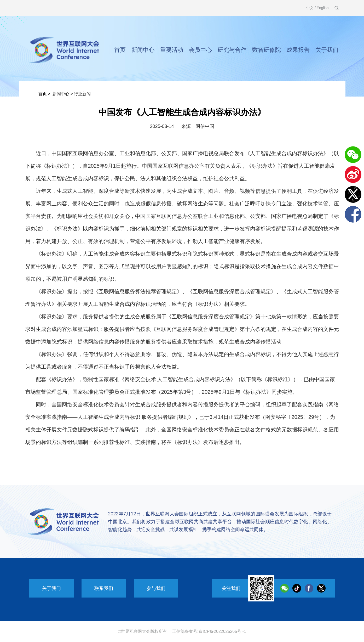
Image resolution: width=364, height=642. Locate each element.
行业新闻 (82, 94)
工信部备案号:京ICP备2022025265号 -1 (209, 631)
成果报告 (298, 50)
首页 (120, 50)
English (323, 8)
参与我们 (156, 588)
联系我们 (104, 588)
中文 (310, 8)
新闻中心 (143, 50)
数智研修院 (267, 50)
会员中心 (200, 50)
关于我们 (327, 50)
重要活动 (172, 50)
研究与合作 (232, 50)
